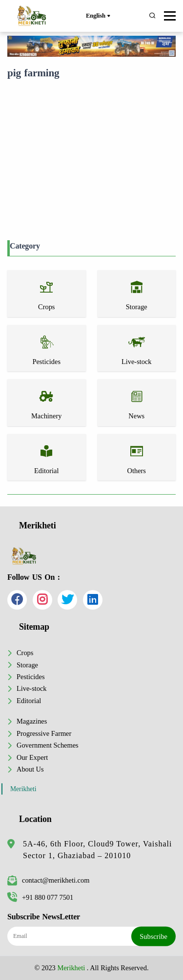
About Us (30, 769)
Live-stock (32, 688)
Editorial (29, 701)
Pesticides (31, 677)
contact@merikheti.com (48, 880)
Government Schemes (48, 745)
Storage (27, 665)
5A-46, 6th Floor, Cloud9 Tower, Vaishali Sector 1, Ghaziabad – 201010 (97, 850)
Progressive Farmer (44, 733)
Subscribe (153, 936)
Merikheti (23, 789)
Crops (25, 653)
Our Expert (32, 757)
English (98, 16)
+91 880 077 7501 (40, 897)
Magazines (32, 721)
